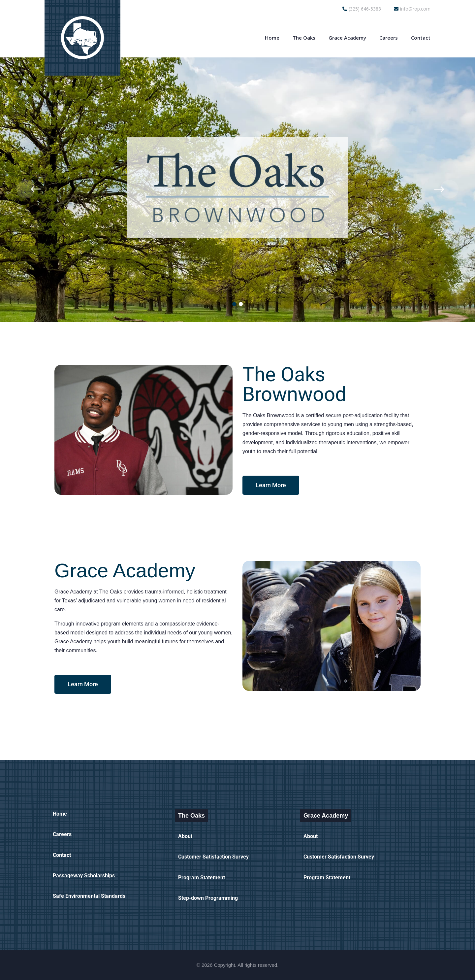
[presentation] (26, 189)
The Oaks (304, 38)
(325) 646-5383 (362, 9)
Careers (389, 38)
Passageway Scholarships (84, 876)
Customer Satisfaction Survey (213, 857)
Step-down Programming (208, 898)
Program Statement (202, 878)
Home (272, 38)
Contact (421, 38)
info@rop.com (412, 9)
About (185, 836)
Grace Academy (347, 38)
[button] (234, 304)
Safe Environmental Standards (89, 896)
